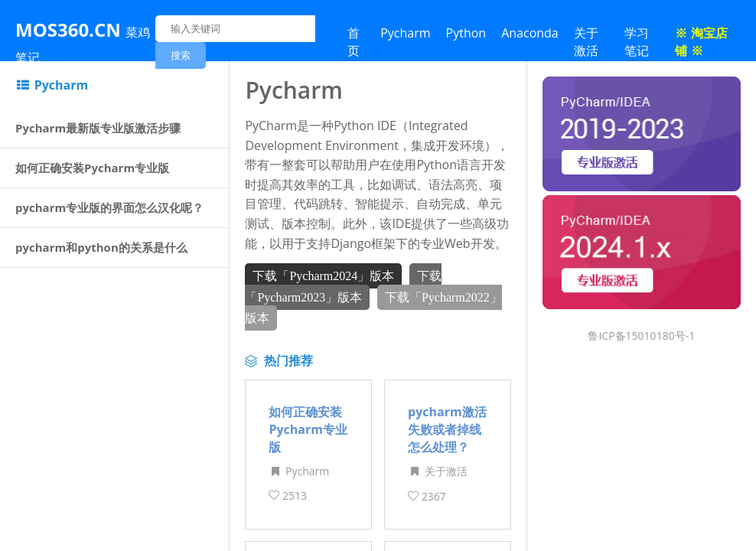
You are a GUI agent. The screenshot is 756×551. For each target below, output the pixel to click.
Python (466, 33)
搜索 (181, 55)
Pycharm (405, 33)
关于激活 (586, 42)
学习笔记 (637, 42)
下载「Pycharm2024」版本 (323, 274)
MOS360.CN (83, 41)
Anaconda (530, 33)
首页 (354, 42)
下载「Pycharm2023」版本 (343, 284)
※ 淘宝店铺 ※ (701, 42)
